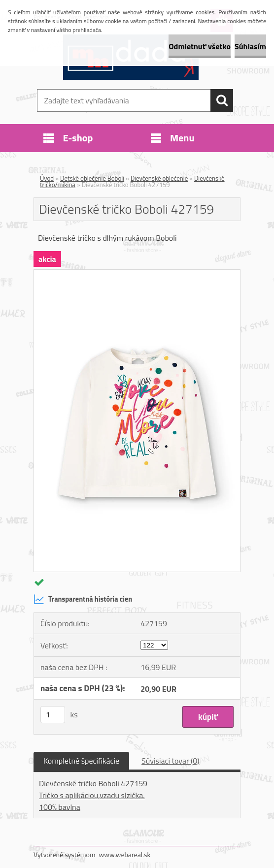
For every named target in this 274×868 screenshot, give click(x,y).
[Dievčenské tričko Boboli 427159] (137, 274)
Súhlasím (250, 46)
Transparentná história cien (83, 599)
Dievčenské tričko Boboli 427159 (93, 783)
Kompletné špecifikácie (81, 761)
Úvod (47, 178)
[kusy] (53, 715)
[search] (222, 100)
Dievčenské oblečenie (159, 178)
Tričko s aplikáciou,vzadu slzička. (92, 795)
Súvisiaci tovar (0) (170, 761)
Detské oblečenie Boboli (92, 178)
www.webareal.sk (125, 854)
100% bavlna (60, 807)
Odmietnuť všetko (200, 46)
